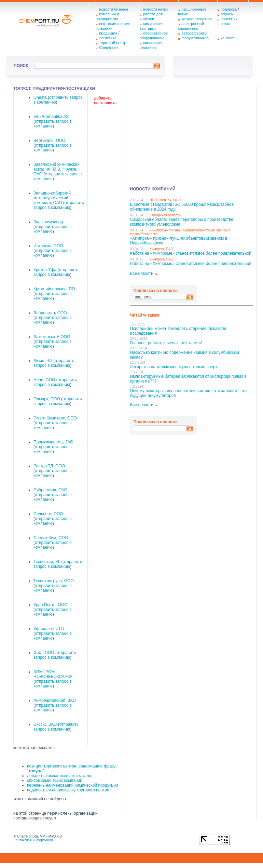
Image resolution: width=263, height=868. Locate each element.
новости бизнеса (114, 9)
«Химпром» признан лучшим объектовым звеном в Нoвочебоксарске (179, 241)
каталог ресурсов (197, 19)
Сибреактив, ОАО (50, 490)
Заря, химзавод (48, 222)
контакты (229, 38)
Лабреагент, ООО (50, 313)
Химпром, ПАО (162, 249)
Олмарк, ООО (47, 399)
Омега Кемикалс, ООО (55, 418)
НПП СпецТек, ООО (165, 200)
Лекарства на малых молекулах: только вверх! (174, 367)
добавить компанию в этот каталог (60, 776)
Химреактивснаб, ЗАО (55, 700)
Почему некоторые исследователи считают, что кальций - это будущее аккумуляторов (189, 393)
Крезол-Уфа (45, 270)
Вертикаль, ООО (49, 141)
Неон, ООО (44, 380)
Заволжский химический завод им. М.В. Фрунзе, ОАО (57, 169)
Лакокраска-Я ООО (52, 337)
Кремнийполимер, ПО (54, 289)
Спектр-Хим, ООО (51, 538)
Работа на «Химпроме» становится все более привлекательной (191, 253)
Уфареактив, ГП (49, 629)
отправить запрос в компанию (59, 205)
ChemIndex (109, 48)
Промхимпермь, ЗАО (53, 442)
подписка (229, 9)
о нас (225, 24)
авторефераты (194, 33)
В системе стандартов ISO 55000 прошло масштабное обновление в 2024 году (182, 207)
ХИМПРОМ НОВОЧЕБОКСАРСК (53, 674)
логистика (108, 38)
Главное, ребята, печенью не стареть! (166, 343)
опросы (227, 14)
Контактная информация (33, 840)
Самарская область (165, 215)
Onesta (40, 97)
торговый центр (113, 43)
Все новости (142, 273)
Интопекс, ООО (48, 246)
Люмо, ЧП (43, 361)
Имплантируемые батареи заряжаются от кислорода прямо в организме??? (188, 379)
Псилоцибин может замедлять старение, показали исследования (178, 331)
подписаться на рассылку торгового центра (68, 790)
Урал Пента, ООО (50, 605)
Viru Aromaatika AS (51, 117)
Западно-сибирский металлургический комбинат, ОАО (52, 198)
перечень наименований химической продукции (73, 785)
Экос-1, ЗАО (45, 724)
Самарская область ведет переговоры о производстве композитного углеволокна (182, 222)
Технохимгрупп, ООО (54, 581)
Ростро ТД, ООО (49, 466)
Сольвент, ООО (48, 514)
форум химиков (195, 38)
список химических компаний (55, 780)
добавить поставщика (105, 101)
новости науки (155, 9)
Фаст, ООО (44, 653)
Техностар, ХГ (47, 562)
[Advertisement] (192, 134)
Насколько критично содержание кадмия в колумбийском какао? (185, 355)
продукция (108, 33)
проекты (228, 19)
